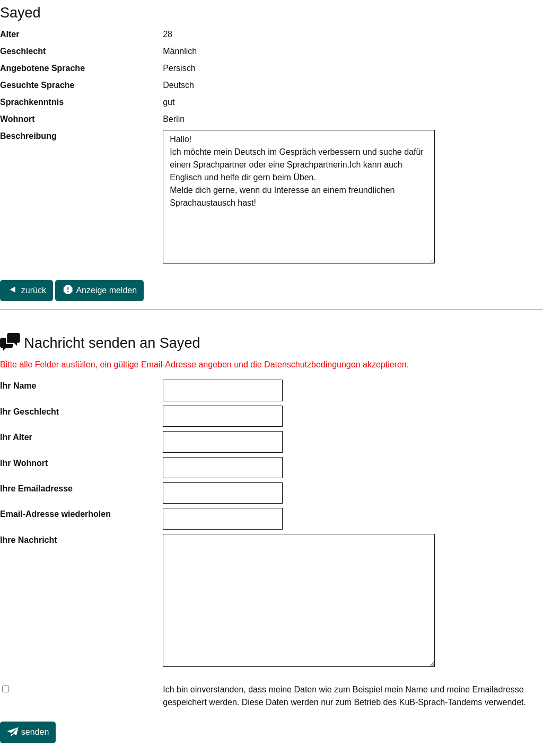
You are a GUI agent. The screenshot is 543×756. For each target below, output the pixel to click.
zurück (27, 289)
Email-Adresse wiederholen (55, 514)
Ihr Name (18, 386)
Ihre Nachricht (29, 540)
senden (28, 732)
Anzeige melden (99, 289)
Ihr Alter (16, 437)
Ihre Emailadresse (36, 489)
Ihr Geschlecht (29, 412)
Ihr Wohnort (24, 463)
